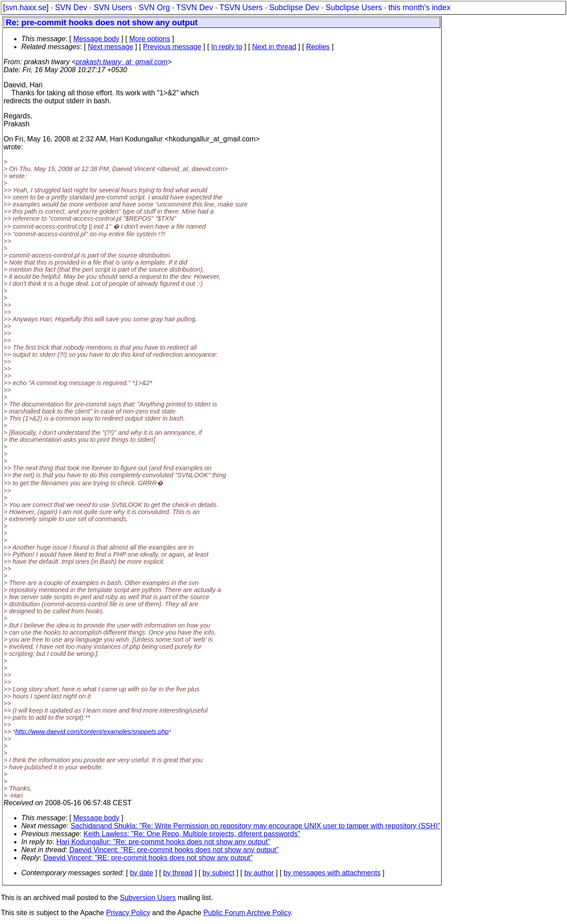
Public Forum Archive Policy (247, 913)
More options (150, 39)
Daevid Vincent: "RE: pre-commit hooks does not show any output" (174, 850)
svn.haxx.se (26, 8)
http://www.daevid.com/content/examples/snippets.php (92, 732)
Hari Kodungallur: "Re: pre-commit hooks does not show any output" (163, 842)
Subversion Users (148, 898)
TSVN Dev (195, 8)
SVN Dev (71, 8)
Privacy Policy (128, 913)
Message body (96, 39)
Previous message (172, 47)
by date (141, 873)
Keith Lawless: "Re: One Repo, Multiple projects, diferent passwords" (192, 834)
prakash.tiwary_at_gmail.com (122, 62)
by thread (178, 873)
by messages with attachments (332, 873)
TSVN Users (241, 8)
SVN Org (154, 8)
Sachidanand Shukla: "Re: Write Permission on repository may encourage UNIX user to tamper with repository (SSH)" (255, 826)
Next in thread (274, 47)
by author (259, 873)
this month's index (419, 8)
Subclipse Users (354, 8)
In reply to (227, 47)
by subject (218, 873)
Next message (110, 47)
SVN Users (113, 8)
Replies (318, 47)
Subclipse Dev (294, 8)
